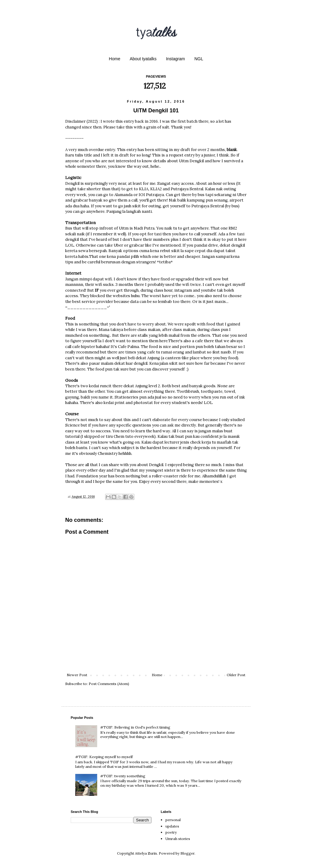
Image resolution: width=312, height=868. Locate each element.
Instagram (175, 59)
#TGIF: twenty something (123, 776)
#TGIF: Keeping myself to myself (104, 757)
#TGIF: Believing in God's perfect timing (135, 727)
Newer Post (77, 675)
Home (114, 59)
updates (172, 826)
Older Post (236, 675)
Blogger (187, 853)
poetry (171, 832)
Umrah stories (178, 839)
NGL (199, 59)
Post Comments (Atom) (109, 684)
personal (173, 820)
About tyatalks (143, 59)
